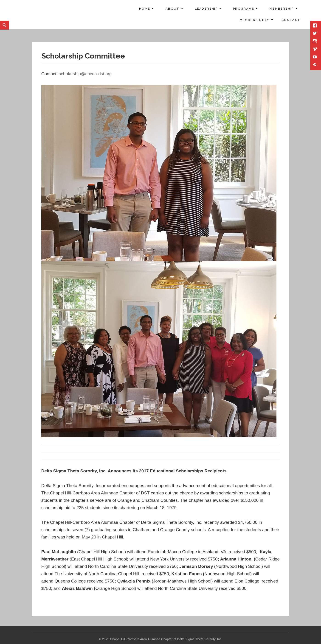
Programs (244, 9)
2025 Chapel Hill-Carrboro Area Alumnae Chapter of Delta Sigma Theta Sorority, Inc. (162, 639)
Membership (282, 9)
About (172, 9)
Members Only (255, 20)
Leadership (206, 9)
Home (145, 9)
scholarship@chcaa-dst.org (85, 74)
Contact (291, 20)
